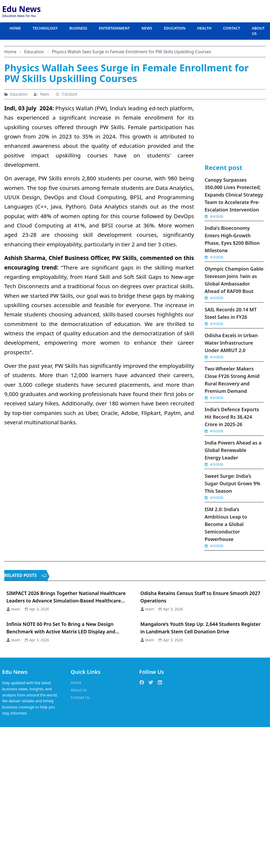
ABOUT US (258, 31)
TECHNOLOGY (45, 28)
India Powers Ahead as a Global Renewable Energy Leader (233, 450)
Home (76, 682)
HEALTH (204, 28)
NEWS (147, 28)
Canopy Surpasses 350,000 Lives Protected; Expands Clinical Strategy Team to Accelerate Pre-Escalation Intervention (234, 195)
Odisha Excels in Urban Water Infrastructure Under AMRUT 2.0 (231, 343)
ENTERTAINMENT (114, 28)
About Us (79, 690)
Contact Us (80, 697)
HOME (15, 28)
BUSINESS (78, 28)
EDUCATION (175, 28)
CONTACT (232, 28)
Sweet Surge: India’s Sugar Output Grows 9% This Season (232, 483)
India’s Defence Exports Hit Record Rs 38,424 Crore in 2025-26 (232, 417)
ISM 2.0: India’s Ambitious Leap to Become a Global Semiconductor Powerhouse (226, 524)
